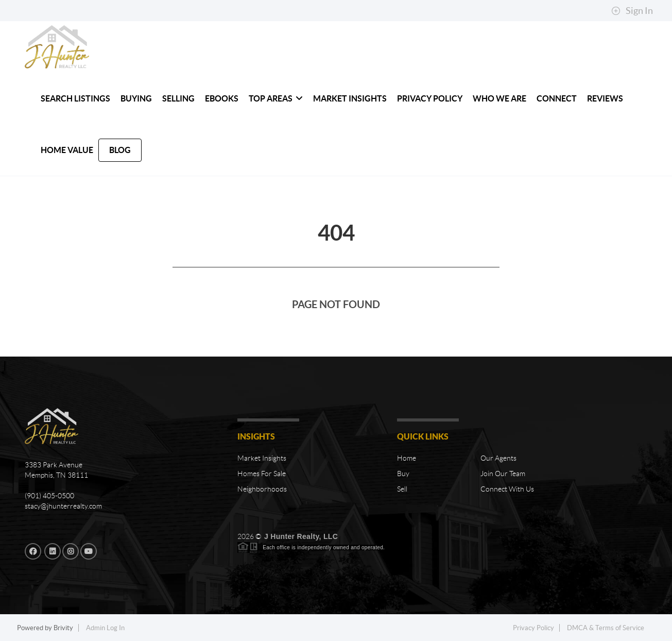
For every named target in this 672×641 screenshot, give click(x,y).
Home (407, 458)
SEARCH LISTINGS (75, 98)
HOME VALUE (67, 150)
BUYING (136, 98)
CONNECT (557, 98)
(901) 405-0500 (49, 496)
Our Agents (498, 458)
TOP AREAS (276, 98)
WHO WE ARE (499, 98)
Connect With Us (507, 489)
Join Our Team (503, 474)
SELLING (178, 98)
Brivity (63, 628)
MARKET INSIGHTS (350, 98)
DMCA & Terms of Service (606, 628)
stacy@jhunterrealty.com (63, 506)
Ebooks (222, 98)
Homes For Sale (262, 474)
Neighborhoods (262, 489)
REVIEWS (605, 98)
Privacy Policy (430, 98)
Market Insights (262, 458)
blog (120, 150)
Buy (403, 474)
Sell (402, 489)
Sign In (632, 11)
